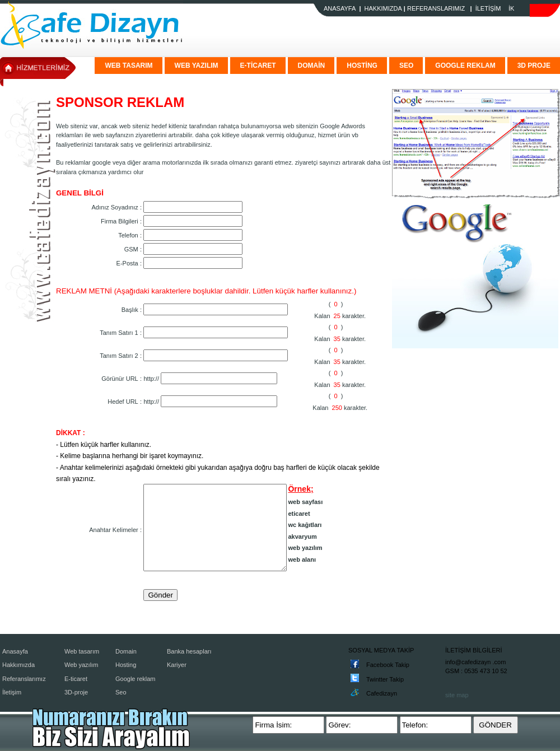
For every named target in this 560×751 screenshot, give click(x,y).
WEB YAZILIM (197, 66)
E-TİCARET (258, 66)
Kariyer (177, 665)
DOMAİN (312, 66)
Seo (121, 692)
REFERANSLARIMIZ (436, 8)
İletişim (12, 692)
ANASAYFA (340, 8)
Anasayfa (15, 651)
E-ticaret (76, 679)
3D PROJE (534, 66)
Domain (126, 651)
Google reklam (136, 679)
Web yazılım (81, 665)
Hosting (126, 665)
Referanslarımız (24, 679)
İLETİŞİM (488, 8)
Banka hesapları (189, 651)
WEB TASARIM (129, 66)
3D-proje (76, 692)
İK (511, 8)
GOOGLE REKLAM (465, 66)
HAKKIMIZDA (383, 8)
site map (457, 695)
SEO (406, 66)
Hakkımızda (18, 665)
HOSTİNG (362, 66)
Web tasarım (82, 651)
